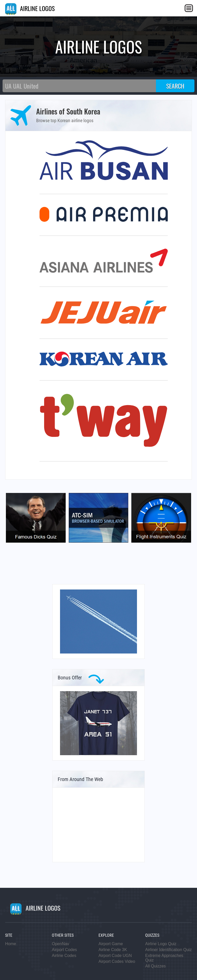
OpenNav (61, 944)
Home (11, 944)
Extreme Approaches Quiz (164, 958)
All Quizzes (155, 966)
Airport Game (111, 944)
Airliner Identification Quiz (168, 950)
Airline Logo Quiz (161, 944)
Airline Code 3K (113, 950)
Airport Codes (64, 950)
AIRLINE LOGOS (30, 8)
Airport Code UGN (115, 956)
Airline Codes (64, 956)
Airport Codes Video (117, 961)
